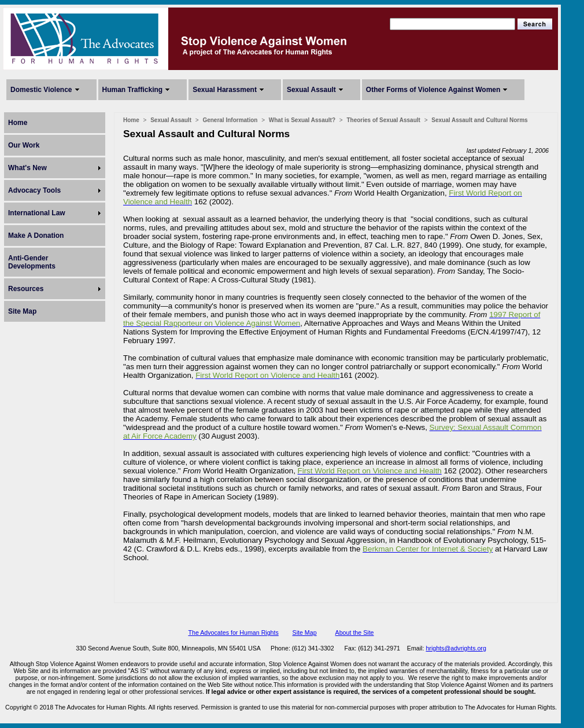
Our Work (24, 145)
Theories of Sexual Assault (383, 120)
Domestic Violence (41, 90)
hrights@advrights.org (456, 648)
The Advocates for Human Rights (233, 633)
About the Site (355, 633)
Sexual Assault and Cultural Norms (479, 120)
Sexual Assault (311, 90)
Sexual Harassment (225, 90)
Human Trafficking (133, 90)
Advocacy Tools (34, 190)
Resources (26, 289)
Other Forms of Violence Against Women (433, 90)
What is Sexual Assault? (302, 120)
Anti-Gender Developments (32, 262)
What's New (27, 168)
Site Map (22, 311)
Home (18, 123)
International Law (37, 213)
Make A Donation (36, 236)
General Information (230, 120)
